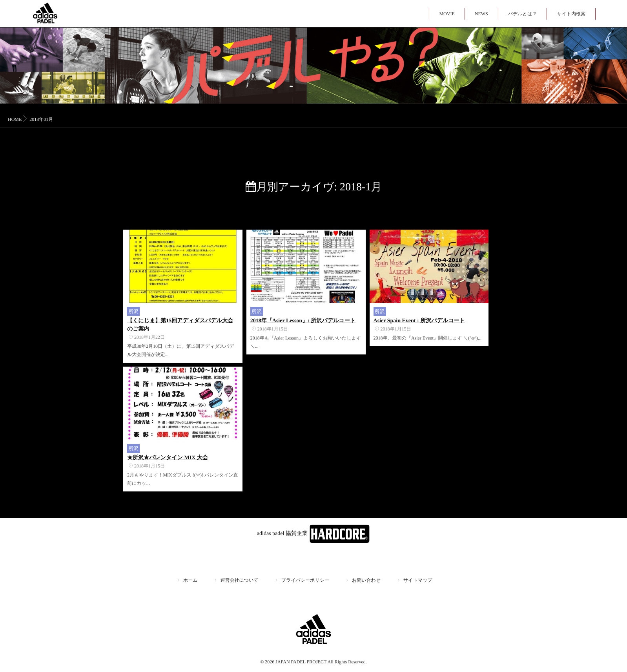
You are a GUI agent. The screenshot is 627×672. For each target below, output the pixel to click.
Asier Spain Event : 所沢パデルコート (419, 321)
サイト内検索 (571, 14)
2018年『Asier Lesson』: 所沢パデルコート (303, 321)
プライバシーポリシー (305, 580)
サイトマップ (418, 580)
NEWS (481, 14)
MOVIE (447, 14)
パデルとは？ (522, 14)
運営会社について (240, 580)
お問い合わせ (366, 580)
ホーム (190, 580)
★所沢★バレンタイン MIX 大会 (168, 458)
